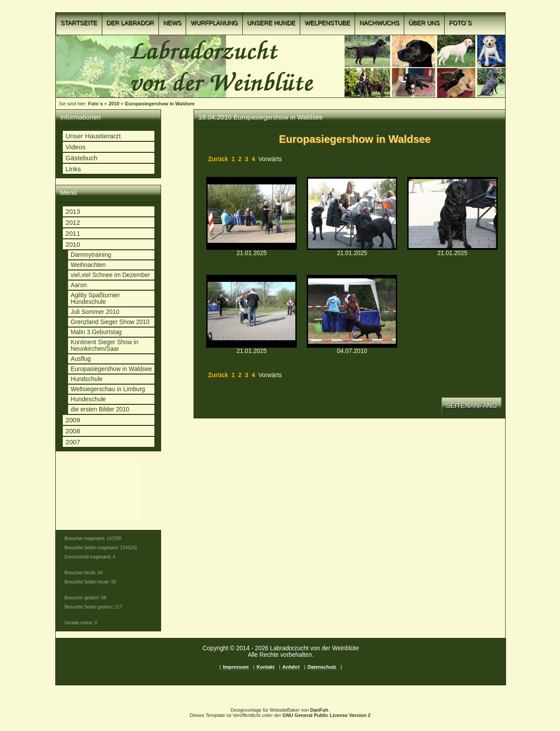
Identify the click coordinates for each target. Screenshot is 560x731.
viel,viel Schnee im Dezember (110, 275)
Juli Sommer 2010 (95, 312)
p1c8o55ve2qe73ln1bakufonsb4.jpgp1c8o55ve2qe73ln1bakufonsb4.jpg (352, 311)
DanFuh (319, 710)
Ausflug (81, 359)
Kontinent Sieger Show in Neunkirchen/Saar (104, 346)
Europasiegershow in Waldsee (160, 104)
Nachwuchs (379, 23)
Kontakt (266, 667)
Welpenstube (327, 23)
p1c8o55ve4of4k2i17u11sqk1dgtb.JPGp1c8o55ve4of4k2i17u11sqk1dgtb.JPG (452, 213)
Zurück (218, 159)
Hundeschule (88, 399)
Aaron (79, 285)
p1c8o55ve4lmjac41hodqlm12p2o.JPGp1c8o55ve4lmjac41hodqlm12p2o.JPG (251, 213)
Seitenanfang (472, 405)
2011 (73, 233)
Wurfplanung (214, 23)
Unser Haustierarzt (93, 136)
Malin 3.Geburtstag (96, 332)
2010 (114, 104)
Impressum (236, 667)
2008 (73, 431)
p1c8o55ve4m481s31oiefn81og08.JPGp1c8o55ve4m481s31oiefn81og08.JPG (352, 213)
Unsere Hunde (271, 23)
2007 (73, 442)
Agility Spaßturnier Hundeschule (95, 299)
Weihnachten (88, 265)
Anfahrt (291, 667)
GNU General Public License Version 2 (327, 715)
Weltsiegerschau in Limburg (108, 389)
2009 (73, 420)
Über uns (424, 23)
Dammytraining (91, 255)
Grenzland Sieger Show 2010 (110, 322)
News (172, 23)
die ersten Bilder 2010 (100, 409)
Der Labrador (131, 23)
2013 (73, 211)
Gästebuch (81, 158)
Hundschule (87, 379)
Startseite (79, 23)
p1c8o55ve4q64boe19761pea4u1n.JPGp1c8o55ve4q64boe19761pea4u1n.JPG (251, 311)
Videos (75, 147)
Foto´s (460, 23)
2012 (73, 222)
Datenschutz (322, 667)
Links (73, 169)
